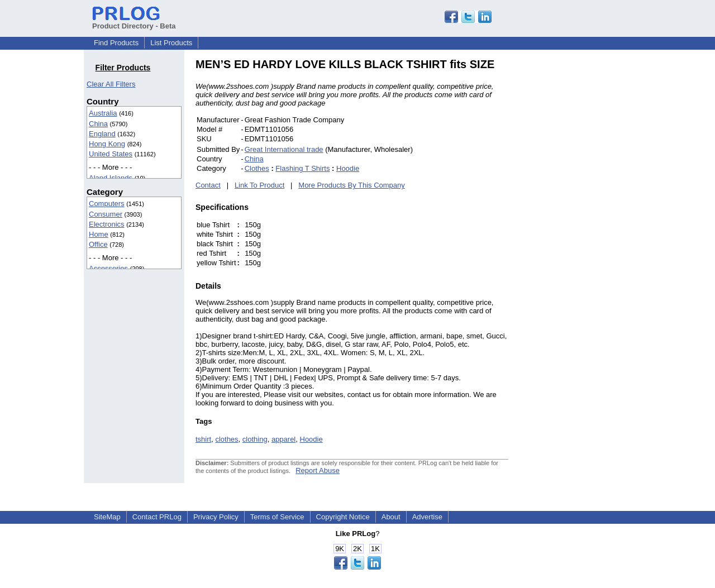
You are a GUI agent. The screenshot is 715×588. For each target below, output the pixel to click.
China (98, 124)
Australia (103, 113)
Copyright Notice (343, 517)
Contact (208, 185)
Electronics (107, 224)
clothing (255, 439)
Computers (107, 204)
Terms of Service (277, 517)
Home (99, 234)
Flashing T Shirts (302, 168)
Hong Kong (107, 144)
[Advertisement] (584, 226)
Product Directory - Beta (134, 22)
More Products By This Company (352, 185)
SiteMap (107, 517)
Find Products (116, 43)
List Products (171, 43)
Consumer (106, 214)
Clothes (257, 168)
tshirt (203, 439)
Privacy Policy (216, 517)
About (391, 517)
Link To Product (259, 185)
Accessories (108, 268)
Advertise (427, 517)
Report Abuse (318, 470)
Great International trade (284, 149)
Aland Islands (111, 178)
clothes (227, 439)
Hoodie (348, 168)
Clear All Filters (111, 84)
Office (98, 244)
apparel (283, 439)
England (102, 134)
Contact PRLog (157, 517)
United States (111, 154)
